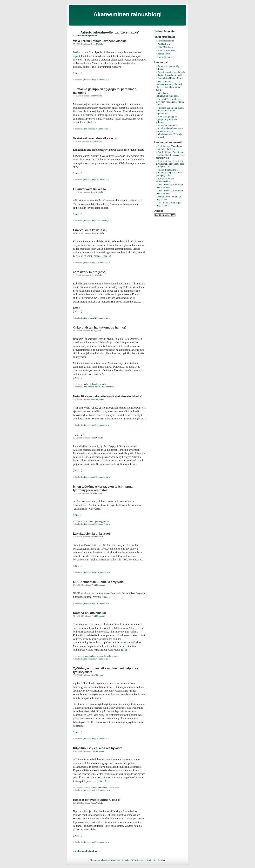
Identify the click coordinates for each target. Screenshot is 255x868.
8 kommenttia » (102, 79)
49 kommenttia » (103, 572)
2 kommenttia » (109, 387)
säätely (87, 788)
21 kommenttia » (103, 262)
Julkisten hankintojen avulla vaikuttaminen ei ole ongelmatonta (170, 111)
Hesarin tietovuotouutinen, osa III (97, 800)
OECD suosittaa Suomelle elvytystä (98, 582)
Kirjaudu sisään (159, 860)
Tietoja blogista (164, 31)
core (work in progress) (90, 272)
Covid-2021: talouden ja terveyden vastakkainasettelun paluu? (170, 102)
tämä (132, 367)
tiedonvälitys (95, 384)
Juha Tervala (164, 185)
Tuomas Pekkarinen (167, 50)
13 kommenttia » (103, 477)
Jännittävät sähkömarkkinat (170, 78)
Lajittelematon (88, 79)
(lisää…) (77, 73)
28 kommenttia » (103, 318)
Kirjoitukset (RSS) (128, 860)
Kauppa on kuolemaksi (89, 613)
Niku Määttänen (96, 493)
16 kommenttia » (103, 790)
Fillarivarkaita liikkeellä (89, 189)
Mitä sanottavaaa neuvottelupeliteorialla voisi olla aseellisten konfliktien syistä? (169, 86)
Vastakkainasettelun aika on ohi (96, 138)
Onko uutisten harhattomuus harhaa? (100, 327)
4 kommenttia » (102, 179)
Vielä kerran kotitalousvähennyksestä (100, 41)
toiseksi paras (114, 788)
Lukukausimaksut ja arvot (91, 534)
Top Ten (79, 435)
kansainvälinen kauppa (93, 656)
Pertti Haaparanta (97, 399)
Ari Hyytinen (96, 331)
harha (86, 384)
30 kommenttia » (103, 659)
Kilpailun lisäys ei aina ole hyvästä (98, 748)
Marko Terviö (164, 54)
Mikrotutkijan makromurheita (170, 186)
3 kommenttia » (102, 425)
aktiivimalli (89, 521)
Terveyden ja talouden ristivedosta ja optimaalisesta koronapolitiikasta (169, 128)
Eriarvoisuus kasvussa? (90, 230)
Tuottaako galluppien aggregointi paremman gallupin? (167, 119)
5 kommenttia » (102, 603)
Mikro (97, 387)
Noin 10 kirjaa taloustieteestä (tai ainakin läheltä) (108, 396)
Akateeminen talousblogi (128, 14)
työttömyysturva (102, 521)
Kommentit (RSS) (144, 860)
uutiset (104, 384)
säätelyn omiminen (99, 788)
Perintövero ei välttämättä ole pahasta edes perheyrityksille (170, 74)
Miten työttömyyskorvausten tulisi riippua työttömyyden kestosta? (103, 488)
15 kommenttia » (103, 524)
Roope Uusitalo (97, 44)
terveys (115, 656)
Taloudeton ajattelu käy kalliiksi (169, 148)
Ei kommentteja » (103, 220)
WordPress (115, 860)
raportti (77, 56)
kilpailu (107, 656)
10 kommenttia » (103, 129)
